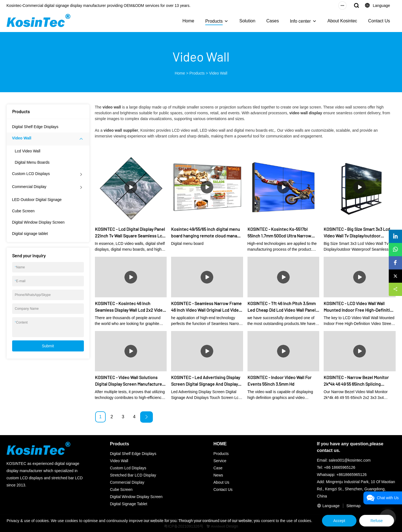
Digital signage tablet (30, 234)
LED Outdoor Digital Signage (37, 200)
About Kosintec (342, 21)
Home (188, 21)
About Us (222, 482)
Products (214, 21)
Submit (48, 346)
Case (218, 468)
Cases (272, 21)
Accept (339, 521)
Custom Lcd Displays (128, 468)
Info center (300, 21)
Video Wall (218, 73)
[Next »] (147, 417)
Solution (247, 21)
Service (220, 461)
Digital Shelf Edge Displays (35, 127)
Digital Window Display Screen (38, 222)
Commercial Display (29, 187)
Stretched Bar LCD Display (133, 475)
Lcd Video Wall (28, 151)
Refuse (377, 521)
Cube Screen (23, 211)
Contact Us (379, 21)
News (218, 475)
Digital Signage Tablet (129, 504)
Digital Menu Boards (32, 162)
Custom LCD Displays (31, 174)
